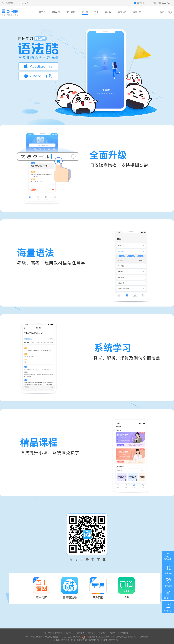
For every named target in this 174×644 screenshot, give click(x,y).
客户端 (108, 12)
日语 (26, 3)
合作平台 (70, 633)
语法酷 (85, 12)
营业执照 (124, 633)
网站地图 (113, 633)
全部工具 (41, 12)
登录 (162, 12)
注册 (170, 12)
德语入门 (122, 12)
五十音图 (71, 12)
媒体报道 (81, 633)
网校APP (56, 12)
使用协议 (59, 633)
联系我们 (102, 633)
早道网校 (9, 3)
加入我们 (92, 633)
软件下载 (141, 3)
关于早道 (48, 633)
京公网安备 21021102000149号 (100, 637)
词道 (96, 12)
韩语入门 (137, 12)
